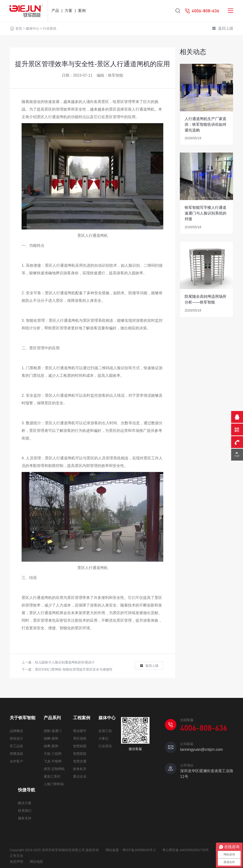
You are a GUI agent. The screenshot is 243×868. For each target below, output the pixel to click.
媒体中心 (33, 28)
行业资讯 (50, 28)
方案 (69, 11)
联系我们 (25, 811)
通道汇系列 (52, 776)
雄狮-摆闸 (51, 738)
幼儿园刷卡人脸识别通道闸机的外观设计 (65, 662)
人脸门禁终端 (54, 784)
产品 (55, 11)
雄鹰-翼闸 (51, 746)
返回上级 (223, 29)
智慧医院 (80, 754)
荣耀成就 (16, 754)
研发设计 (16, 738)
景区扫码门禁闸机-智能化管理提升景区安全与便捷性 (74, 669)
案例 (82, 11)
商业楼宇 (80, 731)
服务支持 (25, 818)
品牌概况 (16, 731)
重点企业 (80, 776)
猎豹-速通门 (53, 731)
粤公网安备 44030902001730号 (186, 850)
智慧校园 (80, 746)
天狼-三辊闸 (53, 754)
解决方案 (25, 803)
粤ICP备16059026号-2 (139, 850)
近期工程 (105, 731)
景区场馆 (80, 738)
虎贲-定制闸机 (54, 769)
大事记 (103, 738)
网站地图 (36, 862)
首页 (19, 28)
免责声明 (16, 862)
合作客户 (16, 761)
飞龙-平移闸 (53, 761)
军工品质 (16, 746)
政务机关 (80, 769)
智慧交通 (80, 761)
